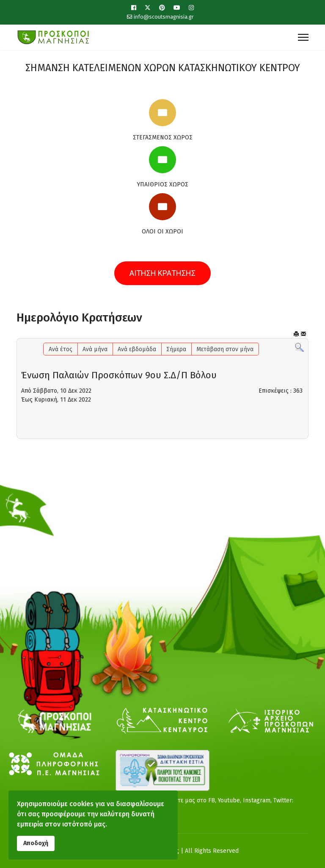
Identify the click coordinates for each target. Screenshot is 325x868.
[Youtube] (177, 8)
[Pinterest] (162, 8)
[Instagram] (191, 8)
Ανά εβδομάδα (137, 349)
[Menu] (303, 37)
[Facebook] (134, 8)
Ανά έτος (61, 349)
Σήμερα (176, 349)
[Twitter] (148, 8)
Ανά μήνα (95, 349)
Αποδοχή (36, 843)
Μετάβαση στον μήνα (225, 349)
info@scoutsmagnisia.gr (164, 17)
